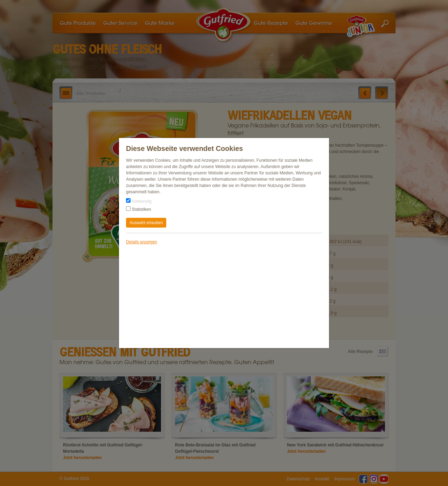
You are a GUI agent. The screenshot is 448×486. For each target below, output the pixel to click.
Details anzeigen (142, 242)
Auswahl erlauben (146, 223)
